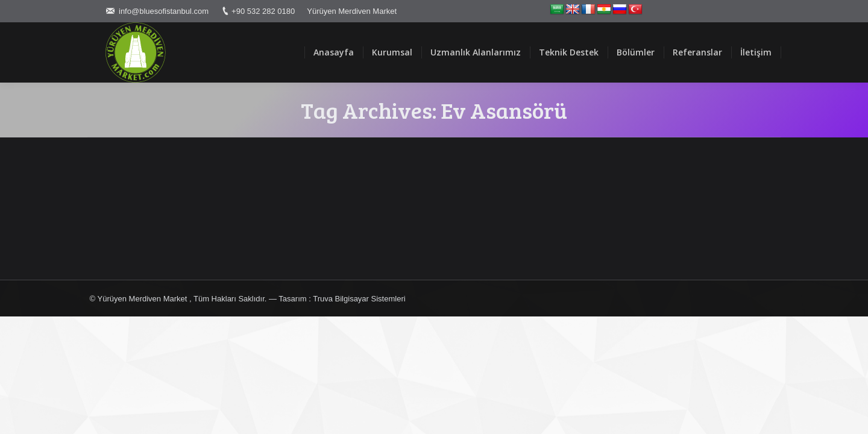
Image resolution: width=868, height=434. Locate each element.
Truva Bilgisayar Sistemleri (359, 299)
